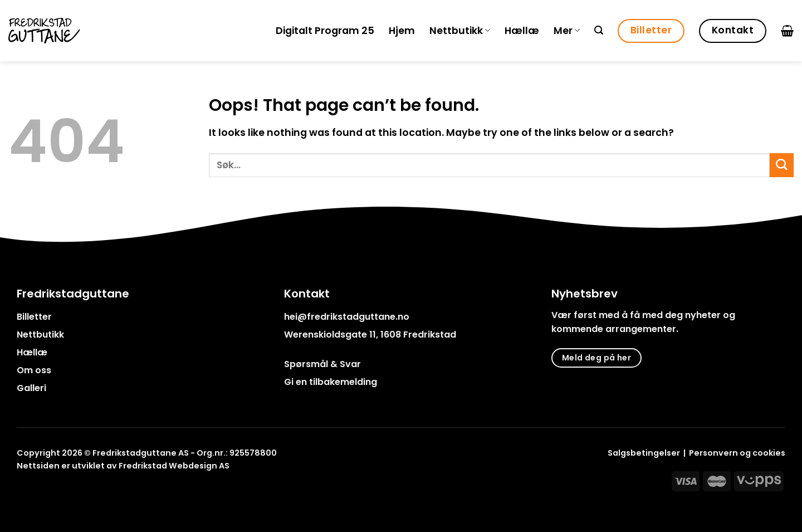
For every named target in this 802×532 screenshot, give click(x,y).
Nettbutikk (460, 31)
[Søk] (599, 30)
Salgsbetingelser (644, 453)
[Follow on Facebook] (24, 491)
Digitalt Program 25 (325, 31)
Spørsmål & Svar (322, 364)
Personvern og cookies (737, 453)
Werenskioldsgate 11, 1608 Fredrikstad (370, 335)
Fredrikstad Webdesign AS (174, 466)
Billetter (34, 317)
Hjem (402, 31)
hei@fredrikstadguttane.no (347, 317)
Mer (567, 31)
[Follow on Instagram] (38, 491)
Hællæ (522, 31)
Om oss (34, 370)
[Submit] (782, 165)
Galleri (31, 388)
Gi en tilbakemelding (331, 382)
